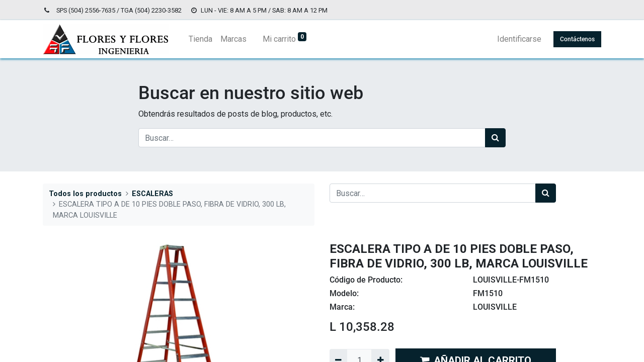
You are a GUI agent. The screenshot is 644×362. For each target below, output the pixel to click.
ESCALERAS (152, 194)
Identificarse (519, 39)
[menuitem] (200, 39)
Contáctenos (577, 39)
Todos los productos (85, 194)
